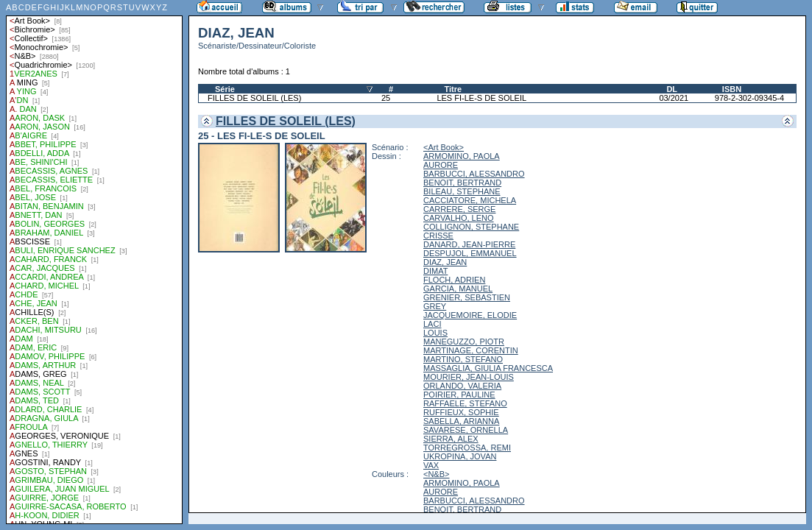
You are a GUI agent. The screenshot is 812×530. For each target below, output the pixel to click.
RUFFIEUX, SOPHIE (461, 412)
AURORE (441, 165)
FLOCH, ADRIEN (454, 280)
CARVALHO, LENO (459, 218)
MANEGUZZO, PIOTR (464, 342)
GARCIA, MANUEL (458, 289)
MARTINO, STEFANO (463, 359)
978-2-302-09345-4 (749, 98)
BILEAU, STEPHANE (462, 191)
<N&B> (436, 474)
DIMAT (435, 271)
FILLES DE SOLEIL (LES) (254, 98)
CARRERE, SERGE (459, 209)
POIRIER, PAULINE (459, 395)
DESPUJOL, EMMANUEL (470, 253)
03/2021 (674, 98)
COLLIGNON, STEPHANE (471, 227)
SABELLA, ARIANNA (461, 421)
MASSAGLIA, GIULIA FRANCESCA (488, 368)
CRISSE (438, 236)
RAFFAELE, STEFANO (465, 403)
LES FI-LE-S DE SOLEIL (481, 98)
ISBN (732, 89)
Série (225, 89)
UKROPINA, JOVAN (460, 456)
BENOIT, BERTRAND (462, 183)
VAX (431, 465)
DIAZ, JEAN (445, 262)
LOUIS (435, 333)
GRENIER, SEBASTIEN (467, 297)
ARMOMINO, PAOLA (462, 156)
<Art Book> (444, 147)
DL (672, 89)
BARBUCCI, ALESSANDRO (474, 174)
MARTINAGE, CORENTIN (471, 350)
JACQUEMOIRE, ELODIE (470, 315)
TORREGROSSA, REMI (467, 448)
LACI (432, 324)
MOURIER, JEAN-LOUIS (469, 377)
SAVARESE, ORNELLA (466, 430)
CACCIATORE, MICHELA (470, 200)
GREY (435, 306)
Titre (453, 89)
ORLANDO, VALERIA (462, 386)
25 (386, 98)
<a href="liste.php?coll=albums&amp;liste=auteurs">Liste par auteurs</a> (94, 262)
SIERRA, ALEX (451, 439)
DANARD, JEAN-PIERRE (469, 244)
